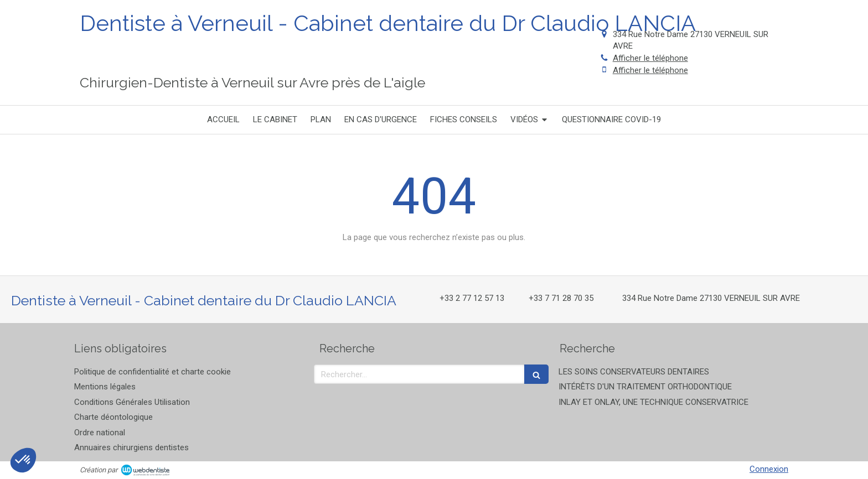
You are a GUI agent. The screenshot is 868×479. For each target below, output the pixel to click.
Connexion (769, 469)
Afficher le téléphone (650, 58)
